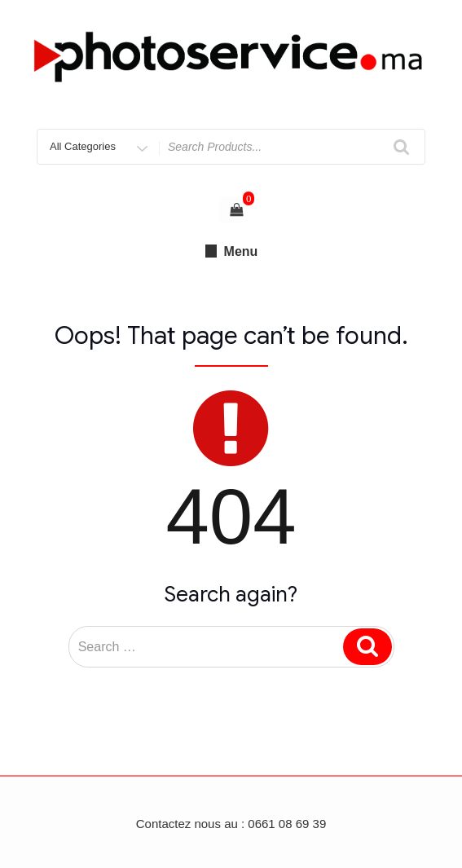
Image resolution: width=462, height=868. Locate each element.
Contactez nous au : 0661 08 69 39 (231, 824)
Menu (231, 251)
